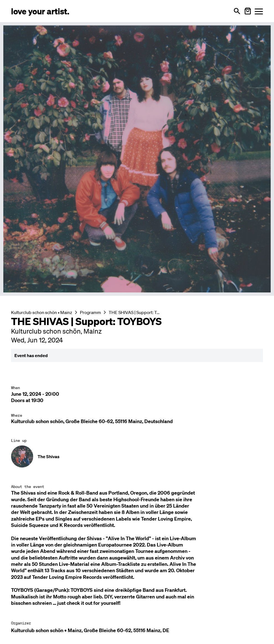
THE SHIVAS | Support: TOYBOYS (135, 312)
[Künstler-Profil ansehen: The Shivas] (137, 456)
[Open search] (237, 11)
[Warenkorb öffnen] (248, 11)
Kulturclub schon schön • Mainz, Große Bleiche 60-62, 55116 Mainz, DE (90, 630)
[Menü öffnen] (259, 11)
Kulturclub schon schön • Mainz (42, 312)
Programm (90, 312)
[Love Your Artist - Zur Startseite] (40, 11)
